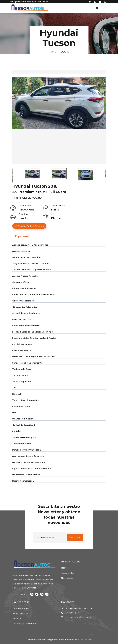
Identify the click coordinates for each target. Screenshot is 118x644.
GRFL (90, 640)
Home (52, 52)
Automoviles (68, 573)
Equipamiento (25, 236)
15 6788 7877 (72, 613)
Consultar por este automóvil (29, 226)
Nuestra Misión (20, 613)
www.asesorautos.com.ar (78, 617)
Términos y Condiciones (25, 624)
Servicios (17, 618)
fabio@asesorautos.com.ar (23, 2)
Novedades (67, 578)
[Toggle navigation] (51, 9)
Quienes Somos (21, 608)
